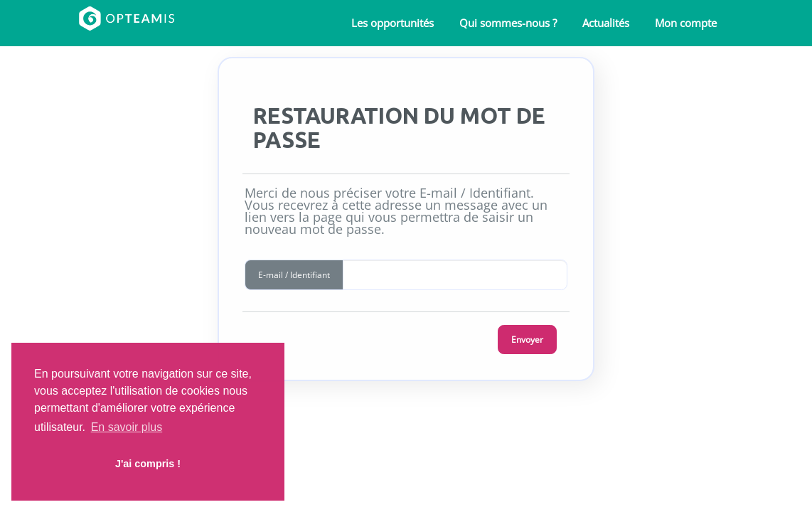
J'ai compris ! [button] (148, 464)
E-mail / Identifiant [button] (294, 275)
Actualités (606, 23)
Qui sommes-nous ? (508, 23)
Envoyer (527, 340)
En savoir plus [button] (127, 427)
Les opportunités (392, 23)
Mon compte (686, 23)
